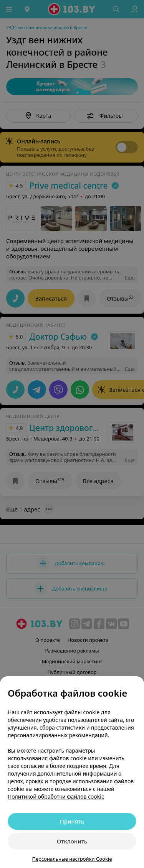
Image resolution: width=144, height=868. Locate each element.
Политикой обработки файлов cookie (56, 796)
